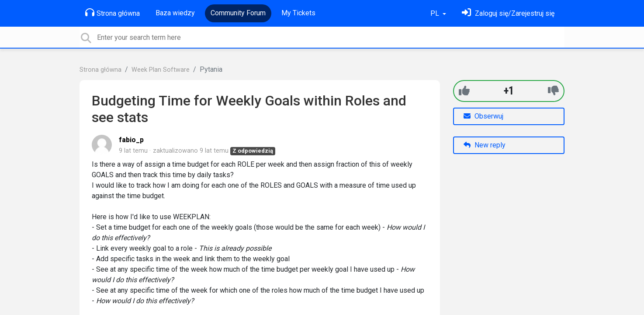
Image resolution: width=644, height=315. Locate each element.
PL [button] (436, 13)
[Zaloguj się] (508, 13)
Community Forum (238, 13)
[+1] (464, 91)
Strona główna (113, 13)
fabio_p (131, 140)
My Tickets (298, 13)
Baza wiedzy (175, 13)
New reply (485, 145)
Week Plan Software (161, 70)
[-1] (553, 91)
